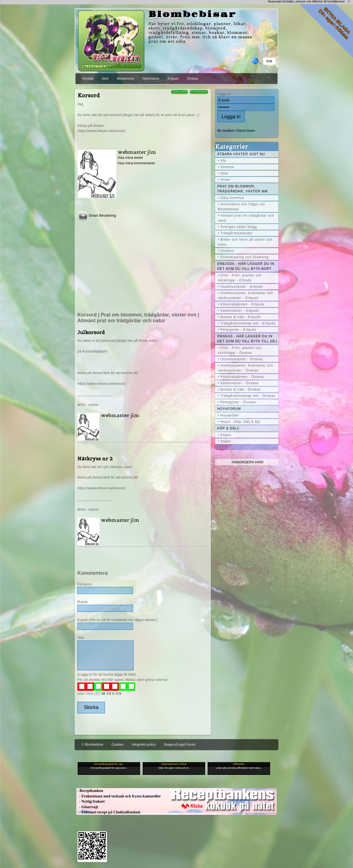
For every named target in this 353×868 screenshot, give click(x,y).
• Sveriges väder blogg (237, 227)
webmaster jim (137, 152)
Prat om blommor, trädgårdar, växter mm (242, 189)
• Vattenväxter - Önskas (238, 383)
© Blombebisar (92, 745)
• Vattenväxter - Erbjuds (238, 311)
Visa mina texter (130, 158)
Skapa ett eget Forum (180, 745)
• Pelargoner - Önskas (237, 402)
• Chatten (226, 251)
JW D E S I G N (111, 694)
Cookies (117, 745)
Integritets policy (144, 745)
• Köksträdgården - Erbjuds (241, 304)
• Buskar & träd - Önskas (239, 389)
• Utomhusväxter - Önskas (240, 359)
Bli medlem (226, 131)
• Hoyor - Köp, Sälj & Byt (239, 422)
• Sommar (226, 167)
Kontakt (88, 79)
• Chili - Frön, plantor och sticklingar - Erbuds (240, 278)
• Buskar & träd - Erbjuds (239, 317)
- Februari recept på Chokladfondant (108, 812)
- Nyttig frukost (90, 801)
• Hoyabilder (228, 415)
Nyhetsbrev (151, 79)
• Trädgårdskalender (235, 233)
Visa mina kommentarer (136, 163)
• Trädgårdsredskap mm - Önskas (247, 396)
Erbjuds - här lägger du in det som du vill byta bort (246, 266)
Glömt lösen (245, 131)
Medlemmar (125, 79)
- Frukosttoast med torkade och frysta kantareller (119, 796)
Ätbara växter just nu (241, 154)
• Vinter (224, 180)
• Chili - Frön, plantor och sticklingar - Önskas (240, 350)
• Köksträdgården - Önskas (241, 377)
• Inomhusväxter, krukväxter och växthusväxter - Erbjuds (245, 295)
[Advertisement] (142, 260)
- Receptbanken (90, 791)
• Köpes (225, 435)
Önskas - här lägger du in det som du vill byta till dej (247, 339)
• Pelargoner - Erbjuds (237, 330)
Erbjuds (173, 79)
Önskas (193, 79)
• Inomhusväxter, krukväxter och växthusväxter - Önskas (245, 368)
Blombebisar (192, 15)
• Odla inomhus (231, 198)
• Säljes (224, 441)
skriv (105, 79)
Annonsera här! (248, 462)
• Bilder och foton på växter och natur (245, 242)
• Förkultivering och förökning (243, 257)
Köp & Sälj (228, 428)
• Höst (223, 173)
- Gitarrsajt (87, 807)
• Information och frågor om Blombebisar (241, 207)
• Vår (222, 161)
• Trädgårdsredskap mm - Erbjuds (247, 323)
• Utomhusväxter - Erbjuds (241, 287)
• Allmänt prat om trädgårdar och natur (246, 218)
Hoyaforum (229, 409)
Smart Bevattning (97, 215)
